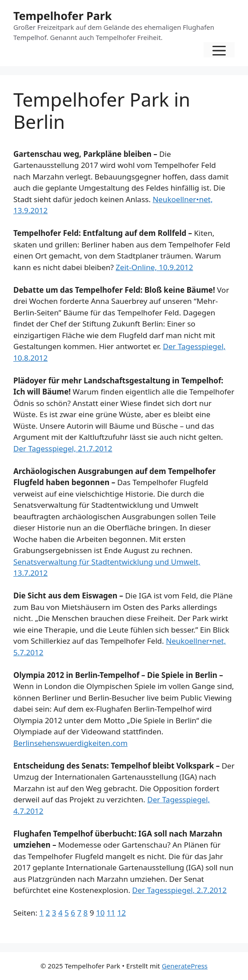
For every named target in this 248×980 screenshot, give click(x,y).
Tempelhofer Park (62, 16)
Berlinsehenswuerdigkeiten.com (70, 743)
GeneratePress (185, 966)
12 (122, 913)
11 (111, 913)
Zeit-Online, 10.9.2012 (154, 267)
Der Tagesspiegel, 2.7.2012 (179, 890)
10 (100, 913)
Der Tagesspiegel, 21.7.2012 (63, 448)
